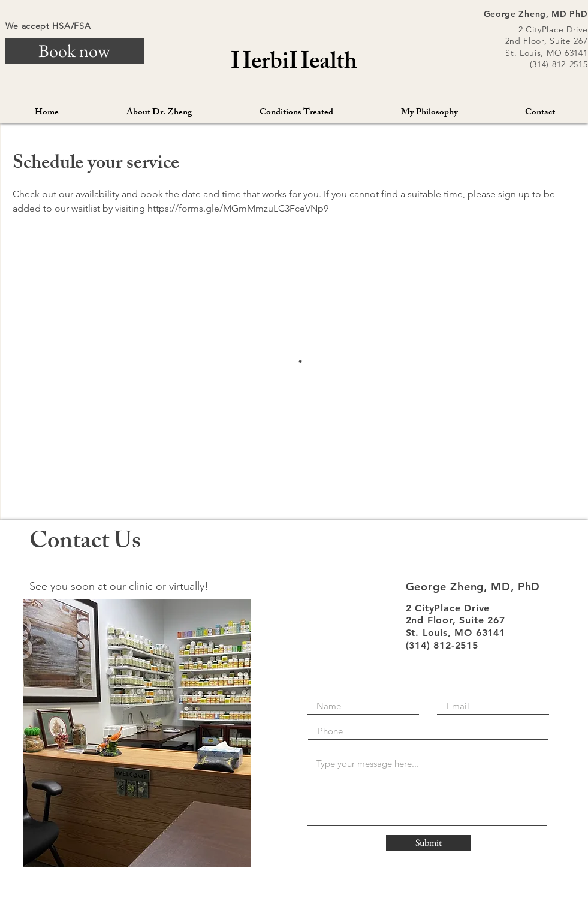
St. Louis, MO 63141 (546, 53)
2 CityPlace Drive (553, 29)
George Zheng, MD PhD (536, 14)
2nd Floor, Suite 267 (547, 41)
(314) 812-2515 (559, 64)
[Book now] (75, 51)
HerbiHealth (294, 64)
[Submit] (429, 843)
